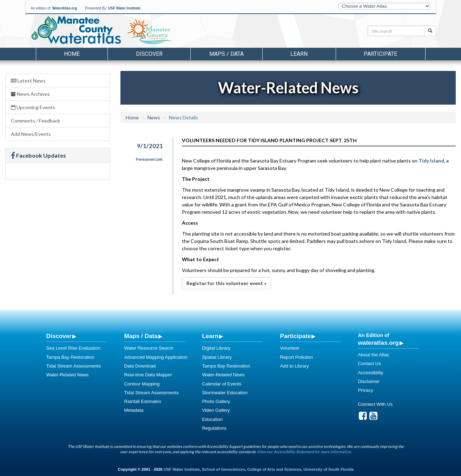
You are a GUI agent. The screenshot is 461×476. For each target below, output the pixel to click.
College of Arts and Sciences (274, 469)
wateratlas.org (378, 343)
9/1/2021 (150, 146)
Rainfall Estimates (143, 401)
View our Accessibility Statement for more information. (304, 452)
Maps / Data (141, 336)
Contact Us (370, 363)
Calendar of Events (222, 384)
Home (72, 54)
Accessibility (371, 373)
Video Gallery (216, 410)
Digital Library (216, 348)
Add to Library (295, 366)
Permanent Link (149, 159)
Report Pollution (297, 357)
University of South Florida (328, 469)
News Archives (30, 94)
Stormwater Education (225, 393)
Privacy (366, 390)
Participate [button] (380, 54)
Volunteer (290, 348)
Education (213, 419)
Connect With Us (376, 404)
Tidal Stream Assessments (74, 366)
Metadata (134, 410)
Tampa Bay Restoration (70, 357)
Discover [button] (149, 54)
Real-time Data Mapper (148, 375)
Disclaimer (369, 381)
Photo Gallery (216, 401)
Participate (296, 336)
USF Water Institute (124, 8)
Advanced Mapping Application (156, 357)
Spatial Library (217, 357)
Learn (210, 336)
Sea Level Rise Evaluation (73, 348)
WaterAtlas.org (65, 8)
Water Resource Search (149, 348)
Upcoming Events (33, 107)
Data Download (140, 366)
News (154, 117)
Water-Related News (68, 375)
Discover (59, 336)
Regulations (215, 428)
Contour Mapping (142, 384)
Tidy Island (431, 161)
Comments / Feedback (35, 121)
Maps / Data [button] (226, 54)
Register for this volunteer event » (226, 283)
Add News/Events (31, 134)
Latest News (28, 81)
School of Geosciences (223, 469)
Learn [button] (299, 54)
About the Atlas (374, 355)
